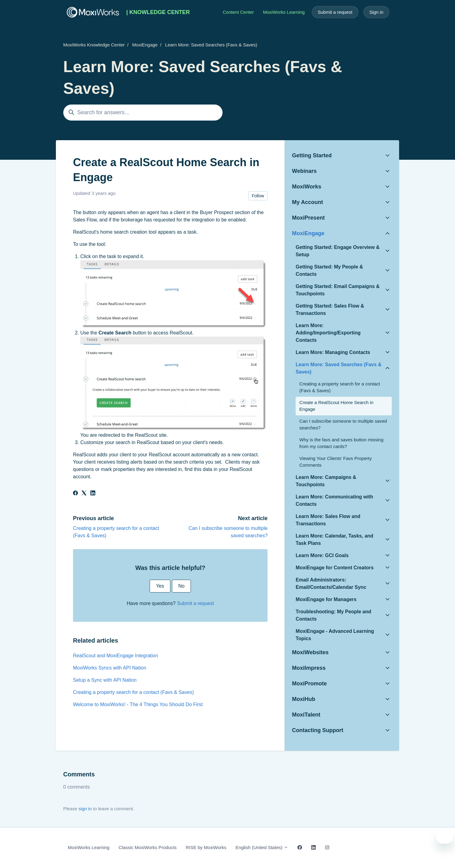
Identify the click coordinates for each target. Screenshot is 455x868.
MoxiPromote (309, 684)
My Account (307, 202)
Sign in (376, 12)
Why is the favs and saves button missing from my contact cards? (341, 443)
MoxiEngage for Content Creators (335, 568)
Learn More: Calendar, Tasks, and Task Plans (334, 540)
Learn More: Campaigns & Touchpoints (326, 481)
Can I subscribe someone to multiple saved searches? (343, 425)
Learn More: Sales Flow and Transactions (328, 520)
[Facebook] (75, 494)
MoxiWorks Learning (284, 12)
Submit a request (335, 12)
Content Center (238, 12)
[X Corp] (84, 494)
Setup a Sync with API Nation (105, 680)
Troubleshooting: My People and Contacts (333, 615)
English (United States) (262, 847)
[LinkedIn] (93, 494)
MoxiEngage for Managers (326, 599)
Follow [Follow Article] (258, 196)
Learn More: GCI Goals (322, 555)
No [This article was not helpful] (181, 586)
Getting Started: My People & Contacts (329, 270)
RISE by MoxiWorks (206, 847)
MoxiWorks (307, 187)
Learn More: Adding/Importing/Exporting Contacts (328, 333)
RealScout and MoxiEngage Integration (115, 656)
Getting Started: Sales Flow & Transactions (330, 310)
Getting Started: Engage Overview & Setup (338, 251)
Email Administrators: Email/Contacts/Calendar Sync (331, 584)
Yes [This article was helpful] (160, 586)
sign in (85, 809)
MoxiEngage (145, 45)
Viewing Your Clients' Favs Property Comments (335, 462)
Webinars (304, 171)
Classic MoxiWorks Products (147, 847)
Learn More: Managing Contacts (333, 352)
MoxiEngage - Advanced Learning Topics (335, 635)
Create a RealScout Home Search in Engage (336, 406)
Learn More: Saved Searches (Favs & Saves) (211, 45)
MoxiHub (304, 699)
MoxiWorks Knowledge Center (94, 45)
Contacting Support (318, 730)
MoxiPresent (308, 218)
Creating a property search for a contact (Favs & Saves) (133, 692)
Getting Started (312, 155)
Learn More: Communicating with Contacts (334, 500)
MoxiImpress (309, 668)
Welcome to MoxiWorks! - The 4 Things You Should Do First (138, 704)
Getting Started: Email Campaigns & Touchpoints (338, 290)
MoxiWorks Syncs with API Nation (110, 668)
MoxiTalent (306, 715)
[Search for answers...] (143, 113)
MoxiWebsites (310, 652)
